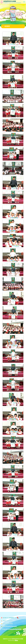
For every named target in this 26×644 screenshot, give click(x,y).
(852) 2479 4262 (8, 621)
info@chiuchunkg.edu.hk (10, 626)
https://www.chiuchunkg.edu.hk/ (12, 629)
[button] (13, 27)
